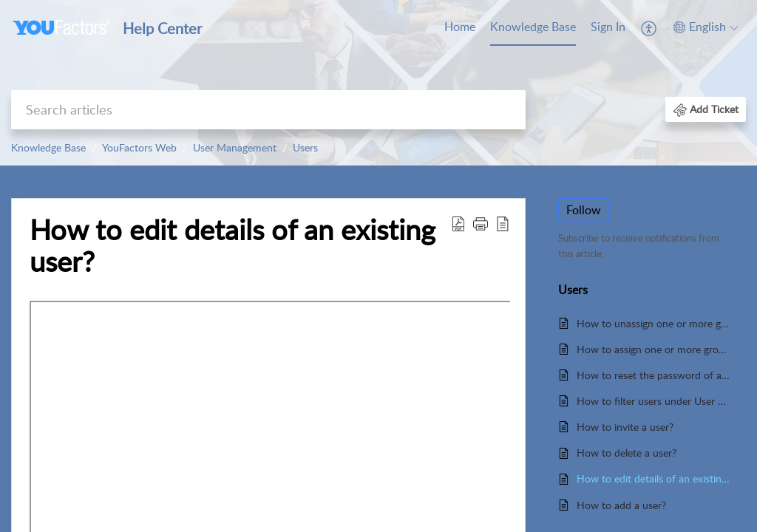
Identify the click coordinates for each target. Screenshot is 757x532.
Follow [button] (584, 210)
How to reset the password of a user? (654, 375)
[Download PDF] (458, 223)
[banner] (378, 83)
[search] (268, 110)
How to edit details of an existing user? (232, 246)
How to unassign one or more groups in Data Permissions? (654, 323)
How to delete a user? (627, 453)
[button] (706, 109)
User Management (235, 147)
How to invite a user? (625, 427)
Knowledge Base (533, 27)
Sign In (608, 27)
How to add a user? (621, 505)
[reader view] (503, 223)
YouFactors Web (139, 147)
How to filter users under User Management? (654, 401)
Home (460, 27)
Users (305, 147)
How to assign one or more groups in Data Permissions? (654, 349)
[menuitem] (608, 28)
